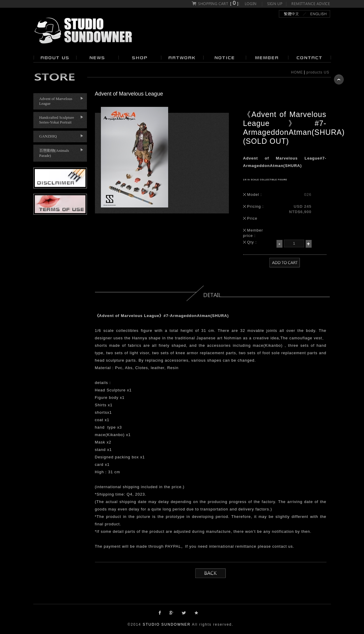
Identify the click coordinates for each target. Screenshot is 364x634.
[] (215, 3)
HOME (297, 72)
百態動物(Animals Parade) (54, 153)
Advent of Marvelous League (56, 101)
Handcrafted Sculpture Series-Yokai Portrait (57, 120)
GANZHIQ (48, 136)
